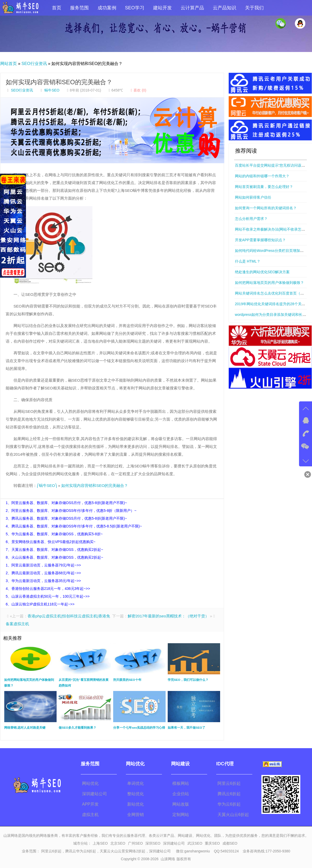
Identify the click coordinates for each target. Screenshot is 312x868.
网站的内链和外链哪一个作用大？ (262, 176)
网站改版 (181, 804)
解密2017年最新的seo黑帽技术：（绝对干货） (168, 616)
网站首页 (9, 64)
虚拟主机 (90, 815)
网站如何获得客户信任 (253, 197)
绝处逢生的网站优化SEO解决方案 (262, 272)
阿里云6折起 (229, 783)
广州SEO (135, 843)
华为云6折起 (229, 804)
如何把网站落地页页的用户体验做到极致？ (269, 283)
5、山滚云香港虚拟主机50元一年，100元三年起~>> (48, 596)
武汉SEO (195, 843)
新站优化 (135, 804)
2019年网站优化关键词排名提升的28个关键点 (272, 304)
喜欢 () (138, 90)
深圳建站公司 (94, 794)
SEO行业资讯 (34, 64)
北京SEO (118, 843)
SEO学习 (135, 8)
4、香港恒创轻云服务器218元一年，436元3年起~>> (48, 589)
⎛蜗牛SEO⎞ (47, 485)
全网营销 (135, 815)
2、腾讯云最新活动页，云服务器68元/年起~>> (43, 573)
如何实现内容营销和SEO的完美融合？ (59, 82)
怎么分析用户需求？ (251, 219)
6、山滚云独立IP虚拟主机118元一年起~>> (40, 604)
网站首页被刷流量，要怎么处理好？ (264, 187)
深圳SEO (153, 843)
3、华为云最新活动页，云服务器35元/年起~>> (43, 581)
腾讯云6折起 (229, 794)
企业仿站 (181, 794)
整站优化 (135, 794)
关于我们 (254, 8)
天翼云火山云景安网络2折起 (123, 851)
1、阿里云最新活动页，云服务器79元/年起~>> (43, 565)
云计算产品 (192, 8)
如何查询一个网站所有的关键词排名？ (266, 208)
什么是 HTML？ (248, 261)
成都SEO (230, 843)
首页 (57, 8)
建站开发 (162, 8)
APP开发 (90, 804)
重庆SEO (212, 843)
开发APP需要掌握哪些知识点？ (260, 240)
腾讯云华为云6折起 (81, 851)
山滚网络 (168, 859)
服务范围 (79, 8)
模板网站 (181, 783)
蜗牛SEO (52, 90)
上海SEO (100, 843)
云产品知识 (225, 8)
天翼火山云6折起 (233, 815)
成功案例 (107, 8)
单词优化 (135, 783)
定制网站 (181, 815)
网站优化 (90, 783)
